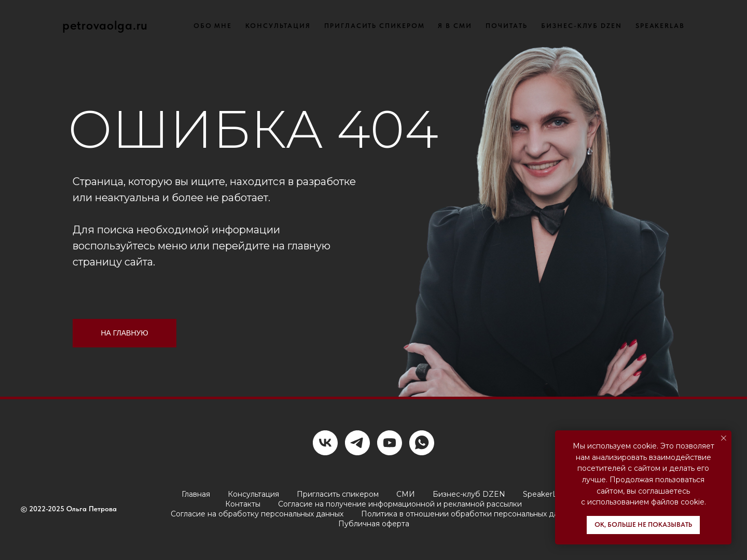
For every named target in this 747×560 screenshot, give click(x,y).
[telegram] (357, 443)
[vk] (325, 443)
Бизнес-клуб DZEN (469, 494)
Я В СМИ (455, 26)
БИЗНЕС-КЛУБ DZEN (582, 26)
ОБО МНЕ (213, 26)
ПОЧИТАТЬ (507, 26)
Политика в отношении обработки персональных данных (469, 514)
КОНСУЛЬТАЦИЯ (278, 26)
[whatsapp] (422, 443)
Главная (196, 494)
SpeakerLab (544, 494)
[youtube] (390, 443)
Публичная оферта (374, 524)
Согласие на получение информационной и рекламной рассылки (400, 504)
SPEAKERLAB (660, 26)
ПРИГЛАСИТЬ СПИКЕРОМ (374, 26)
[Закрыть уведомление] (724, 438)
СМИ (406, 494)
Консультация (253, 494)
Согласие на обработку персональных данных (257, 514)
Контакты (243, 504)
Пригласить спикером (338, 494)
